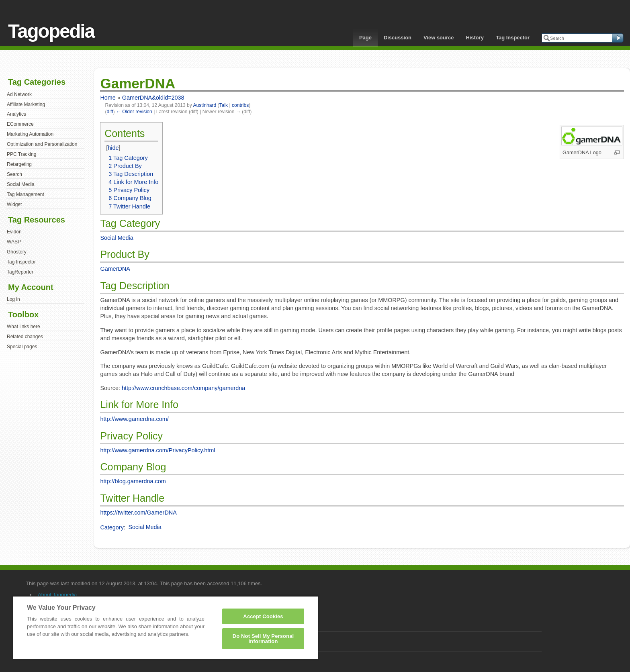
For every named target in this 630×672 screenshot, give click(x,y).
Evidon (14, 232)
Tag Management (26, 194)
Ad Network (19, 94)
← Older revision (134, 112)
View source (439, 38)
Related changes (25, 337)
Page (365, 38)
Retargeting (19, 164)
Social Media (21, 184)
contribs (240, 105)
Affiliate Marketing (26, 104)
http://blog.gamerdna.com (133, 481)
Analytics (16, 114)
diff (110, 112)
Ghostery (17, 252)
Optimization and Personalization (42, 144)
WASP (14, 242)
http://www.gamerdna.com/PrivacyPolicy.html (157, 450)
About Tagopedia (57, 595)
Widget (14, 204)
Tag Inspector (513, 38)
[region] (166, 627)
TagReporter (20, 272)
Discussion (398, 38)
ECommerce (20, 124)
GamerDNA (115, 269)
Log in (13, 299)
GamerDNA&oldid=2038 (153, 98)
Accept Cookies (263, 616)
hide (113, 148)
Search (14, 174)
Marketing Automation (30, 134)
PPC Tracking (21, 154)
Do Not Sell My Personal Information (263, 639)
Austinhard (205, 105)
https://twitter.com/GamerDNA (138, 513)
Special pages (22, 347)
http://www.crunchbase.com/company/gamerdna (183, 388)
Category (112, 527)
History (475, 38)
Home (108, 98)
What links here (24, 327)
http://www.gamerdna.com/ (134, 419)
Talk (224, 105)
